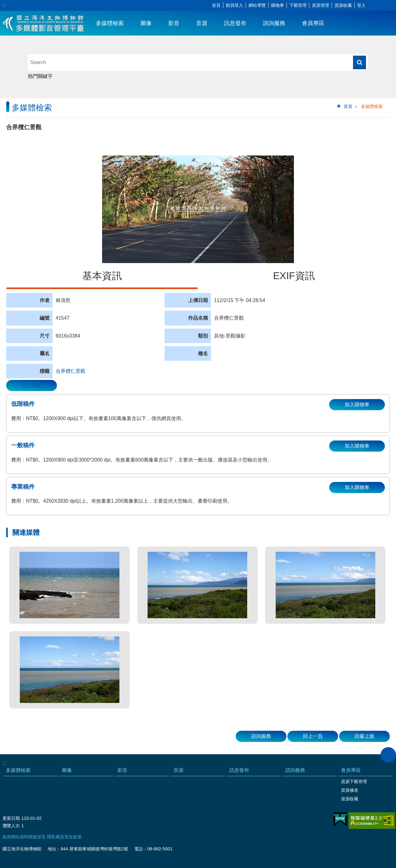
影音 (174, 23)
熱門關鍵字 (40, 76)
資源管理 (321, 5)
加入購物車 (357, 404)
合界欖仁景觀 (71, 371)
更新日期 (11, 818)
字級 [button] (373, 6)
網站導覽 (257, 5)
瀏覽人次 (11, 826)
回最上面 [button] (364, 736)
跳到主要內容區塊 (3, 3)
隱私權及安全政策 (64, 837)
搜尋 (359, 62)
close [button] (388, 755)
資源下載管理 (354, 781)
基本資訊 (102, 276)
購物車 (278, 5)
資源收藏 (343, 5)
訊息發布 (235, 23)
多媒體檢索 (110, 23)
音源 (202, 23)
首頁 (216, 5)
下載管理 (298, 5)
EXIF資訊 (294, 276)
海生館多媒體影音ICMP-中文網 (44, 23)
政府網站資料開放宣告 (24, 837)
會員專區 (313, 23)
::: (4, 5)
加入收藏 (32, 385)
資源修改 (350, 790)
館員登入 (235, 5)
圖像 (146, 23)
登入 (361, 5)
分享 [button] (382, 6)
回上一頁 (313, 736)
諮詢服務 (274, 23)
